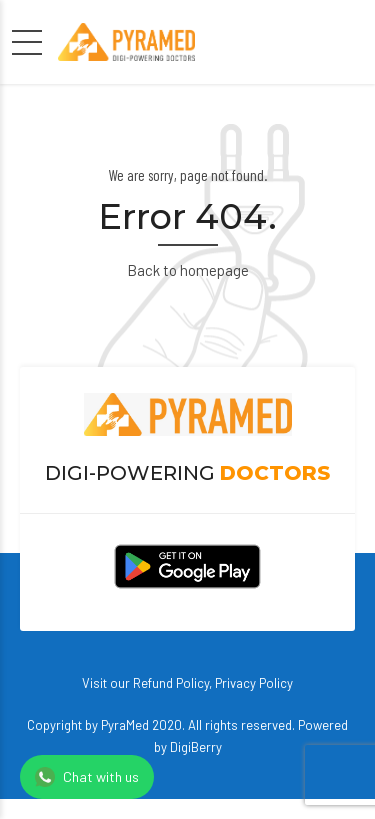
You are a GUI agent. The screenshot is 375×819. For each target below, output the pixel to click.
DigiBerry (196, 747)
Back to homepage (188, 270)
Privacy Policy (254, 683)
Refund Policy (171, 683)
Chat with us (87, 777)
